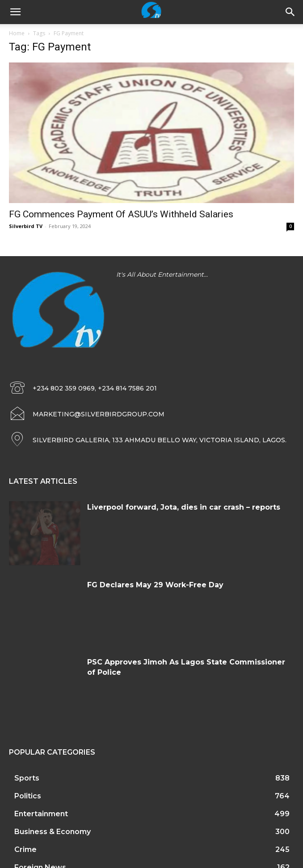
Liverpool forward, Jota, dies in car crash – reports (184, 507)
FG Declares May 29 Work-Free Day (155, 585)
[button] (290, 12)
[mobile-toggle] (15, 12)
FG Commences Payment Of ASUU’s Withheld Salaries (121, 214)
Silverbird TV (26, 226)
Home (17, 33)
